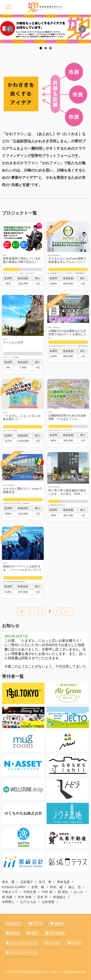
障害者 (15, 933)
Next (82, 29)
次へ (68, 611)
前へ (23, 611)
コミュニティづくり (23, 943)
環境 (34, 933)
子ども (38, 924)
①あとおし (14, 924)
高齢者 (59, 924)
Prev (9, 29)
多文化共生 (57, 933)
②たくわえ (52, 943)
